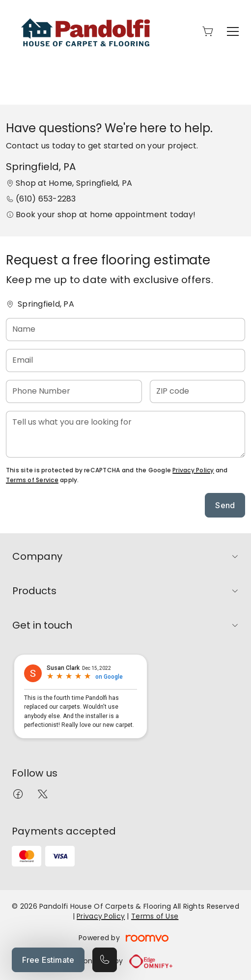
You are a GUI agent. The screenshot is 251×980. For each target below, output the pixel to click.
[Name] (125, 330)
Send (225, 505)
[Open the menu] (233, 31)
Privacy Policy (193, 470)
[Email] (125, 360)
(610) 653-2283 (46, 199)
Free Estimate (48, 960)
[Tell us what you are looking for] (125, 434)
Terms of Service (32, 480)
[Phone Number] (74, 391)
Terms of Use (155, 916)
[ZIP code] (197, 391)
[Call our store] (105, 960)
